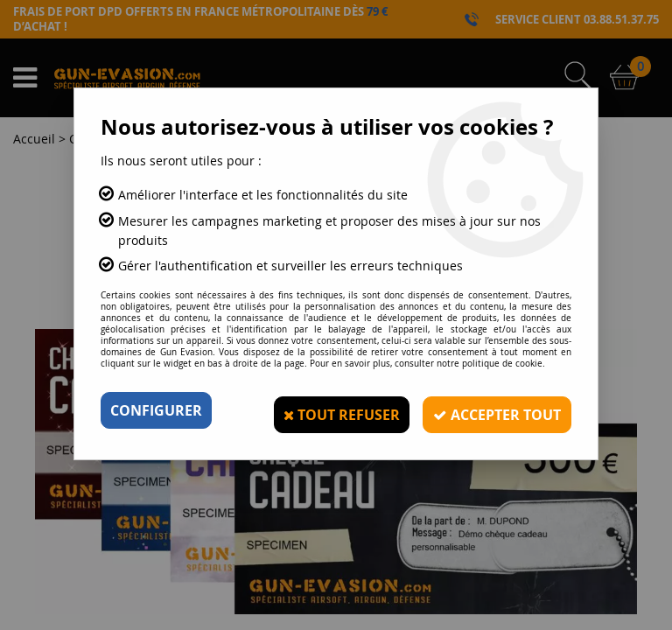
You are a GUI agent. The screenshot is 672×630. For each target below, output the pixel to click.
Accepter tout (493, 410)
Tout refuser (334, 410)
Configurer (156, 410)
